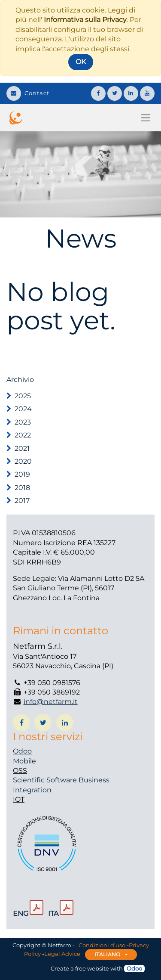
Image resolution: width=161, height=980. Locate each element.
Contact (28, 93)
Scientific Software (46, 780)
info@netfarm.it (51, 702)
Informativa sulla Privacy (85, 20)
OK (81, 62)
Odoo (22, 751)
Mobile (24, 761)
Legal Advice (62, 954)
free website (92, 968)
